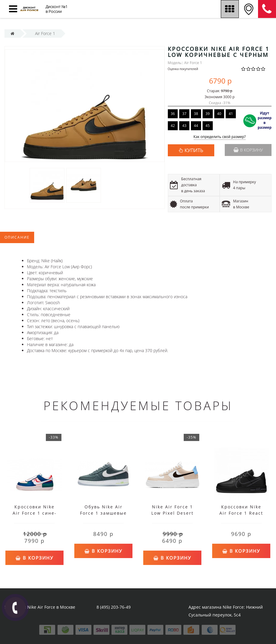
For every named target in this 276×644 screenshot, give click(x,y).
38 (196, 114)
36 (173, 114)
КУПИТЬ (194, 150)
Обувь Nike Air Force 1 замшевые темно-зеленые (103, 513)
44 (196, 126)
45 (208, 126)
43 (184, 126)
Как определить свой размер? (220, 137)
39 (208, 114)
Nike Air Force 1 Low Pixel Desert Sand (172, 513)
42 (173, 126)
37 (184, 114)
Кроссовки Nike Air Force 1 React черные (241, 513)
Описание (17, 237)
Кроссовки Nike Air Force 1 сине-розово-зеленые (35, 513)
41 (231, 114)
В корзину (248, 150)
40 (219, 114)
